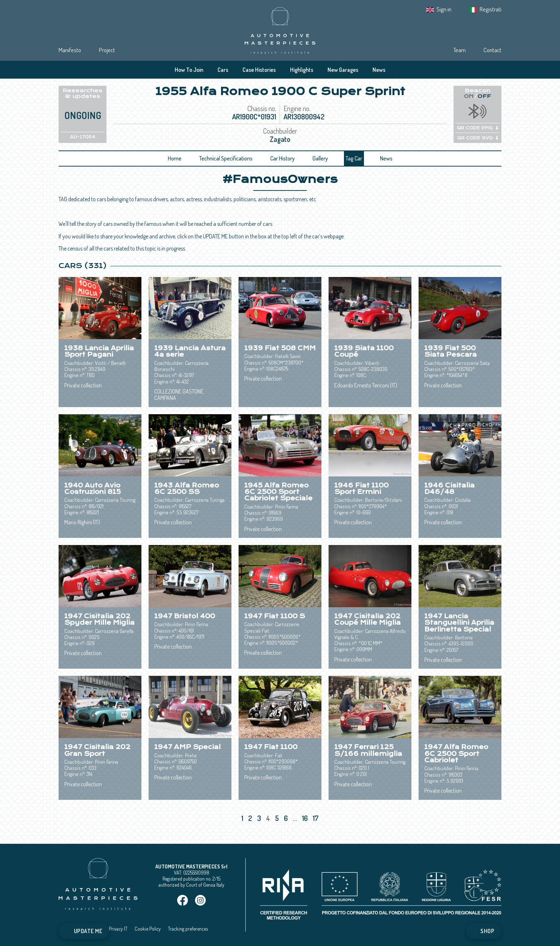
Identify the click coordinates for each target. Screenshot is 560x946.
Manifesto (70, 50)
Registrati (491, 9)
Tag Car (354, 158)
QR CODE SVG (478, 138)
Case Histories (259, 70)
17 (316, 818)
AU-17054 (83, 137)
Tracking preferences (188, 929)
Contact (492, 50)
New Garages (343, 70)
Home (175, 158)
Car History (282, 158)
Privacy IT (118, 929)
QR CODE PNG (477, 128)
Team (459, 50)
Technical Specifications (226, 158)
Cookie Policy (148, 929)
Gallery (320, 158)
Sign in (444, 9)
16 (306, 818)
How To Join (189, 70)
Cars (223, 70)
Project (107, 50)
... (295, 818)
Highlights (302, 70)
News (379, 70)
